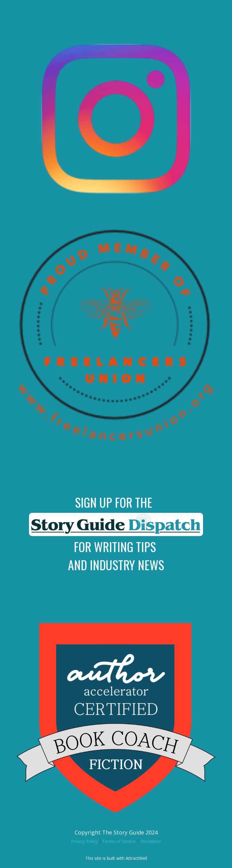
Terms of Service (119, 841)
